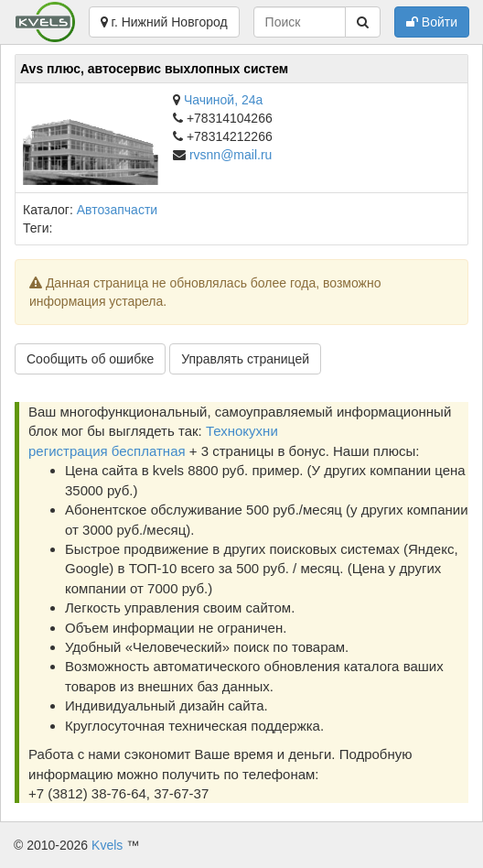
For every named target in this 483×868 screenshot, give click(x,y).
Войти (432, 22)
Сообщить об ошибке (90, 359)
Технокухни (242, 431)
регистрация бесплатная (107, 451)
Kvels (107, 845)
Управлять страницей (245, 359)
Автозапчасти (117, 210)
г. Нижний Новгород (164, 22)
